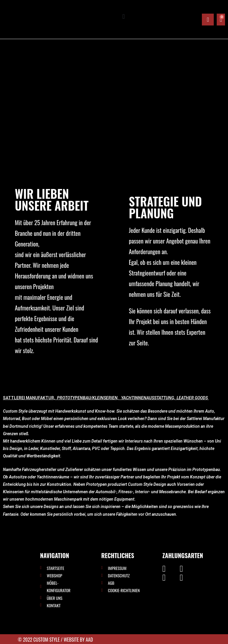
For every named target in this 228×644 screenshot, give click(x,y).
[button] (124, 17)
